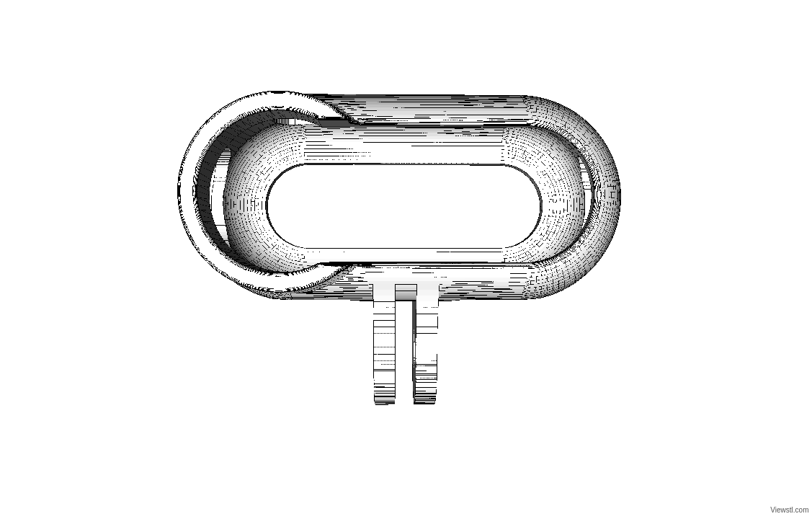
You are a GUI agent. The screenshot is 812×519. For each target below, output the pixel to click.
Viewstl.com (789, 510)
